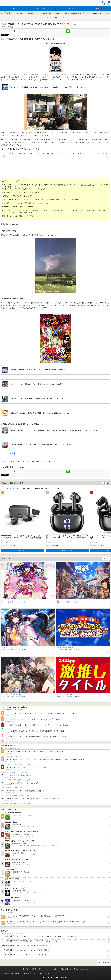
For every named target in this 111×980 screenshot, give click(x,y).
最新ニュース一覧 (33, 13)
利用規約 (34, 969)
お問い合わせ (26, 969)
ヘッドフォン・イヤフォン (11, 488)
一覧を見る (106, 483)
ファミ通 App (8, 3)
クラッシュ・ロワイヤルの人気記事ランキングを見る (16, 780)
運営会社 (41, 969)
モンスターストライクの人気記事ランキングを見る (16, 796)
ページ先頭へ (105, 963)
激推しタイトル (59, 18)
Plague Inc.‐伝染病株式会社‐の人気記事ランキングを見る (17, 803)
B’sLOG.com (84, 969)
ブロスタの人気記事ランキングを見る (12, 788)
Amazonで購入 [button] (22, 550)
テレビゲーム (54, 488)
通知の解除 (65, 969)
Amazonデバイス (41, 488)
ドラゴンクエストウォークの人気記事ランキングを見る (17, 764)
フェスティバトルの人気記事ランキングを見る (14, 772)
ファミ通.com (74, 969)
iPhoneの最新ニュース (47, 13)
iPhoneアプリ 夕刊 (62, 13)
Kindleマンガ (28, 488)
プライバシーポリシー (53, 969)
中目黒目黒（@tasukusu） (10, 224)
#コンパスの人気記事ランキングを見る (12, 756)
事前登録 (49, 18)
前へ (12, 454)
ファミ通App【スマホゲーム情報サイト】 (13, 13)
